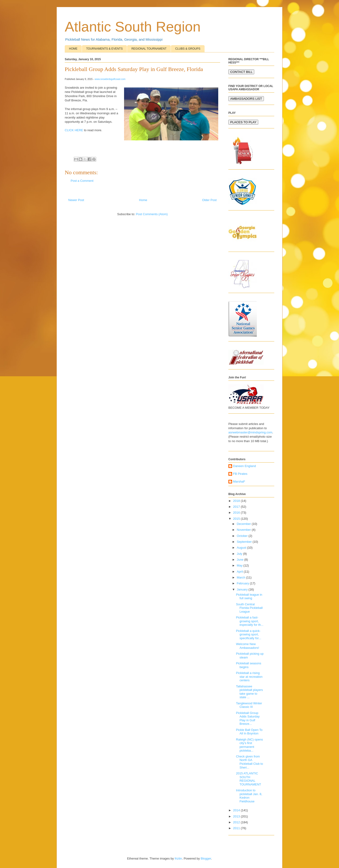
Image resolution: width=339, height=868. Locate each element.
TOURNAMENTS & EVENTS (104, 49)
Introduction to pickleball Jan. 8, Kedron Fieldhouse (249, 796)
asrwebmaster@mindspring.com (250, 432)
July (240, 554)
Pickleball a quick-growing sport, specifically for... (248, 634)
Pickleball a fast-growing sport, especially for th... (250, 621)
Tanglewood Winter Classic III (249, 705)
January (243, 589)
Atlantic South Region (133, 27)
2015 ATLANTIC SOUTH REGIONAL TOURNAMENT (248, 779)
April (240, 572)
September (245, 542)
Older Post (209, 200)
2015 (237, 519)
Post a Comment (82, 181)
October (243, 536)
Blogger (206, 858)
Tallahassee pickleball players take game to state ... (249, 692)
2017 (237, 507)
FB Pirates (240, 474)
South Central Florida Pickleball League (249, 608)
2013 (237, 816)
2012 (237, 822)
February (243, 583)
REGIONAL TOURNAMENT (149, 49)
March (242, 577)
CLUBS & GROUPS (188, 49)
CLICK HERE (74, 130)
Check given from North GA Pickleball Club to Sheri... (249, 762)
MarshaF (239, 482)
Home (143, 200)
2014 (237, 810)
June (241, 560)
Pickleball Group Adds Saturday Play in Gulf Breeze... (248, 718)
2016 (237, 513)
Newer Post (76, 200)
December (244, 524)
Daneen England (244, 466)
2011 (237, 828)
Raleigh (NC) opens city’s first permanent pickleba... (249, 745)
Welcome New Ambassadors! (247, 646)
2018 (237, 501)
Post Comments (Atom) (152, 214)
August (242, 548)
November (244, 530)
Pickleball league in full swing (249, 597)
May (240, 565)
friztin (178, 858)
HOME (73, 49)
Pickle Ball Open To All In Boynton (249, 732)
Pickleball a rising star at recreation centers (249, 677)
